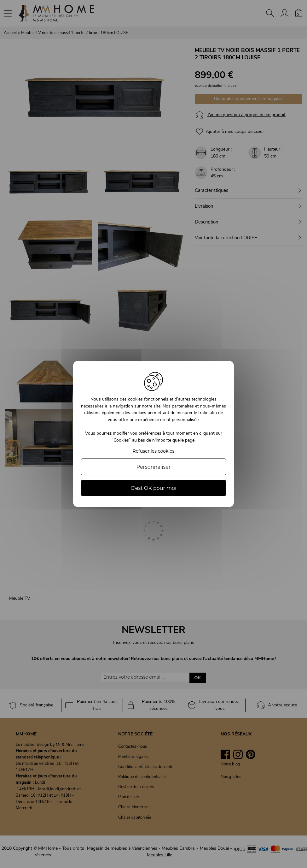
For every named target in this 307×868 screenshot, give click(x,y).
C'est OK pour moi (153, 488)
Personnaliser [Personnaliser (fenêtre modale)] (154, 467)
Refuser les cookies (154, 451)
